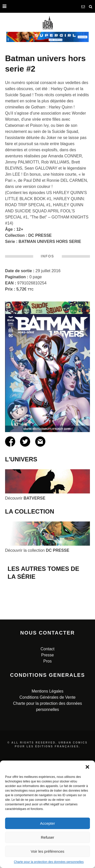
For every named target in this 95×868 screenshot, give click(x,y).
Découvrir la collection (37, 550)
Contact (48, 723)
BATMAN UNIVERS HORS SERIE (50, 242)
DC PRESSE (40, 235)
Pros (48, 735)
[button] (87, 767)
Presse (48, 729)
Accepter (48, 823)
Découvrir (25, 498)
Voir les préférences (48, 851)
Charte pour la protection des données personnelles (49, 862)
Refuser (48, 837)
